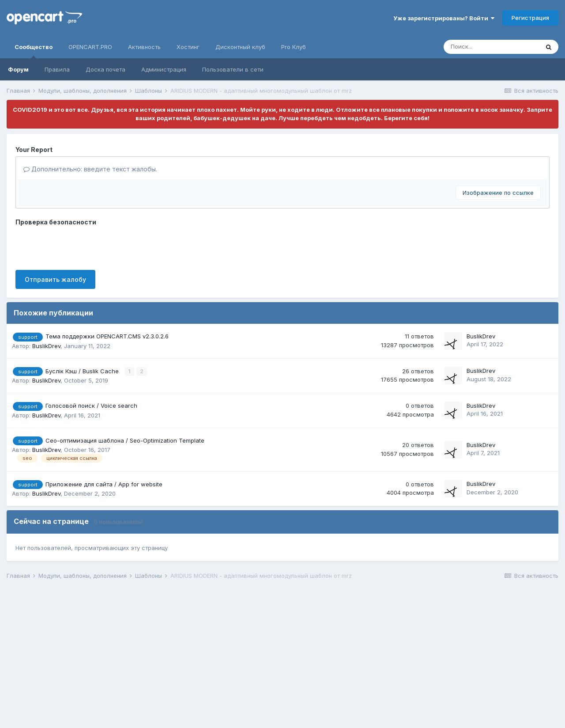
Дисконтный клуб (240, 47)
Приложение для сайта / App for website (104, 484)
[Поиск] (491, 47)
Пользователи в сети (233, 69)
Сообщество (34, 51)
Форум (18, 69)
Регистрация (530, 18)
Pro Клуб (294, 47)
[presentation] (83, 246)
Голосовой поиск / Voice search (91, 406)
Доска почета (105, 69)
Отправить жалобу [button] (55, 279)
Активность (144, 47)
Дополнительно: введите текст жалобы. (90, 169)
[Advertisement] (271, 656)
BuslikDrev (46, 346)
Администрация (164, 69)
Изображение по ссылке (498, 193)
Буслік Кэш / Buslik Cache (83, 371)
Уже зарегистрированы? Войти (444, 18)
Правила (57, 69)
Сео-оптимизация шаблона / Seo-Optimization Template (125, 440)
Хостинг (188, 47)
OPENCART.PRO (90, 47)
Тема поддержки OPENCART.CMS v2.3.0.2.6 (107, 336)
